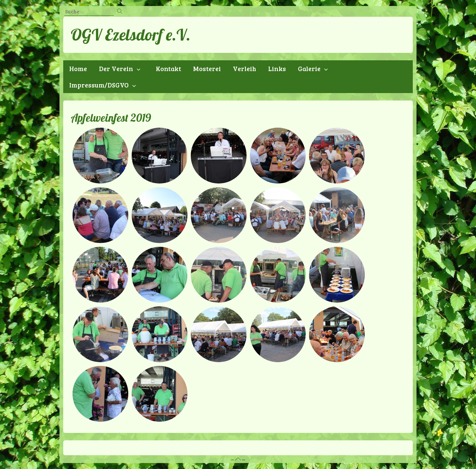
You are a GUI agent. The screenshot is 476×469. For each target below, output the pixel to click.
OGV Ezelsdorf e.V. (131, 35)
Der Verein (116, 68)
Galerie (309, 68)
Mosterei (207, 68)
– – (238, 459)
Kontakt (168, 68)
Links (277, 68)
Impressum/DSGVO (99, 85)
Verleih (245, 68)
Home (78, 68)
